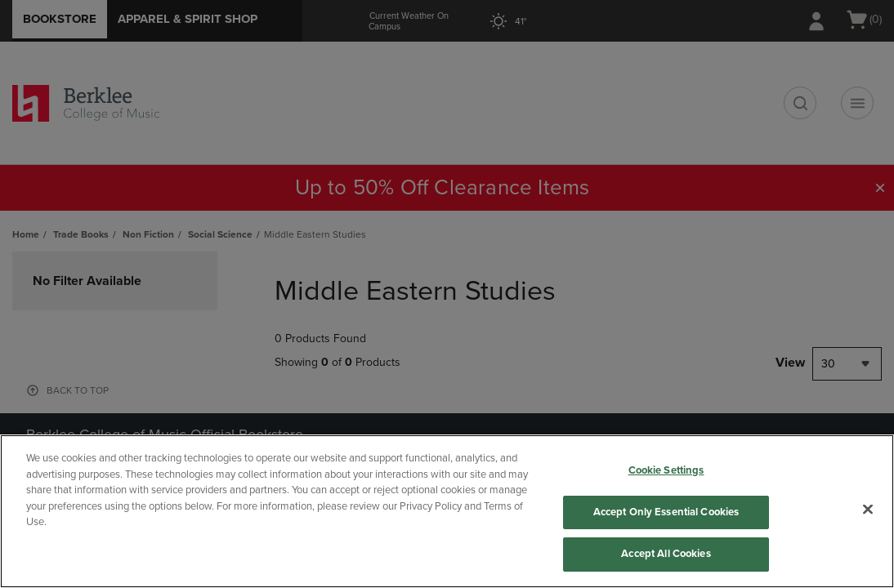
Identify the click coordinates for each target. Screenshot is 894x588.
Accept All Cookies (666, 554)
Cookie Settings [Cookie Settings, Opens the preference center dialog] (666, 470)
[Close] (868, 510)
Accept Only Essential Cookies (666, 512)
